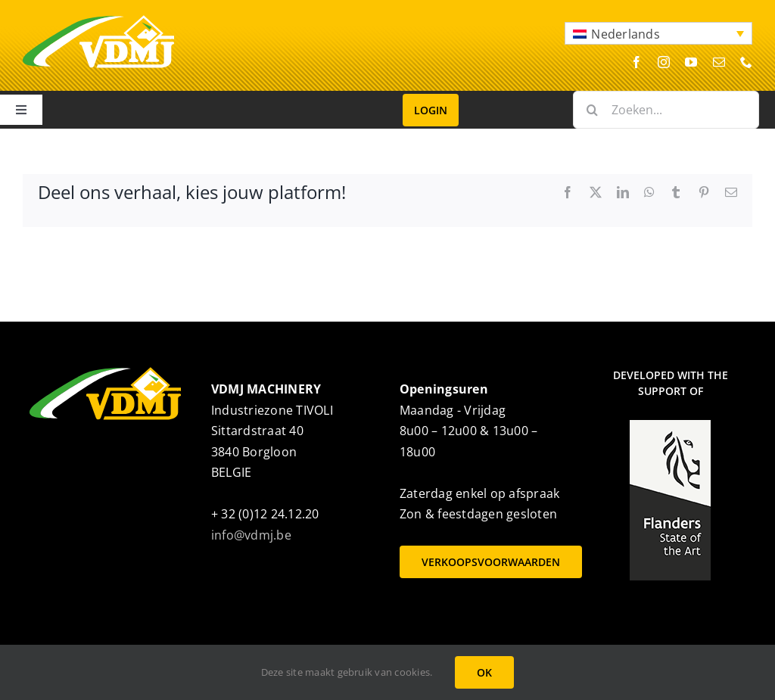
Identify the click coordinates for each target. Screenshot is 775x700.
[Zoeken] (592, 110)
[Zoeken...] (666, 110)
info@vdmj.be (251, 535)
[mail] (719, 62)
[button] (658, 33)
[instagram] (664, 62)
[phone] (746, 62)
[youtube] (691, 62)
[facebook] (636, 62)
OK (484, 672)
